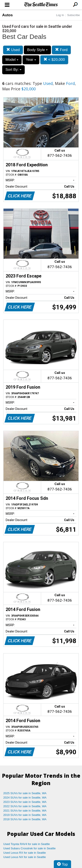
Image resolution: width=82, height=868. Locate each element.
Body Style (37, 50)
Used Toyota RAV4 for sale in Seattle (27, 844)
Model (12, 60)
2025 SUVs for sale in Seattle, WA (25, 793)
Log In (60, 15)
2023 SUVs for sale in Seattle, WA (25, 802)
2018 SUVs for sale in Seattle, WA (25, 819)
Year (31, 60)
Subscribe (73, 15)
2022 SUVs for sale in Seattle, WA (25, 806)
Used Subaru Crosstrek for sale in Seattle (29, 848)
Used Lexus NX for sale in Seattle (24, 857)
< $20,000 (54, 60)
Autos (7, 15)
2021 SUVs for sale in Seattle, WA (25, 811)
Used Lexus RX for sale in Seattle (24, 853)
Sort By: (13, 70)
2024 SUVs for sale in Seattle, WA (25, 798)
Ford (61, 50)
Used (13, 50)
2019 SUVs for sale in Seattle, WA (25, 815)
